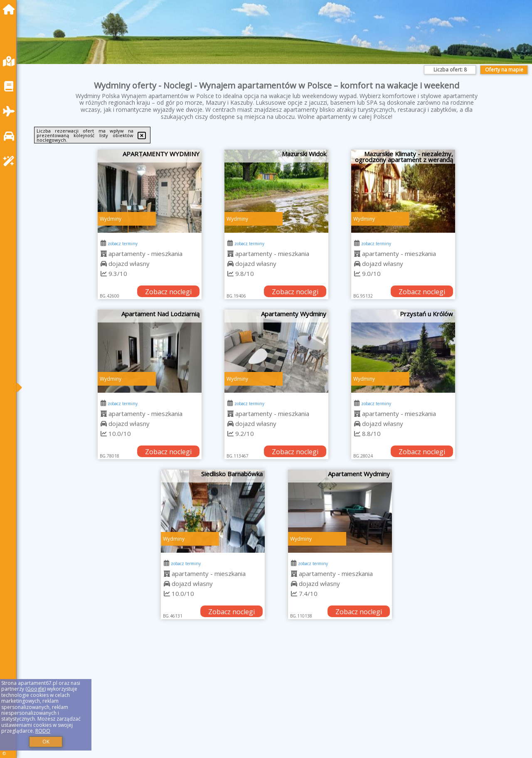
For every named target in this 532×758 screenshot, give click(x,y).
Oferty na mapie (504, 70)
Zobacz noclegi (168, 292)
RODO (43, 731)
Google (36, 689)
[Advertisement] (274, 699)
